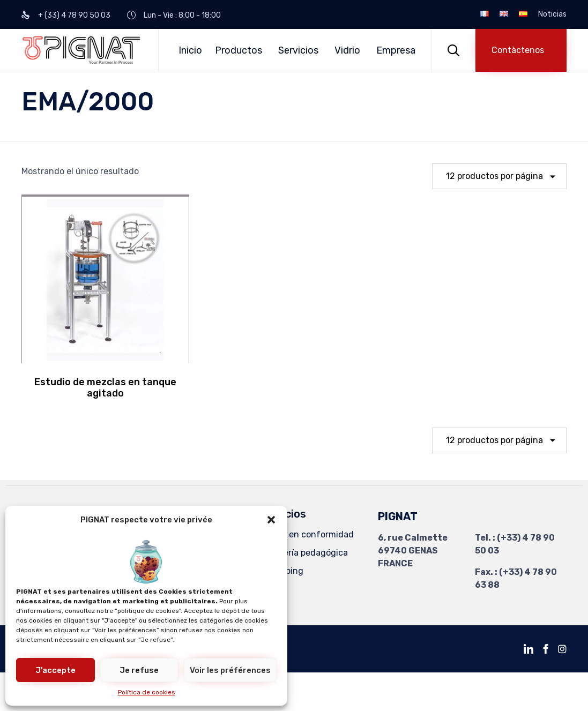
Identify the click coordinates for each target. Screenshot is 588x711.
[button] (271, 520)
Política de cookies (147, 692)
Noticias (552, 14)
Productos (239, 50)
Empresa (396, 50)
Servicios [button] (298, 50)
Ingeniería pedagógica (303, 553)
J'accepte (55, 670)
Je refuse (139, 670)
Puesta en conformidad (306, 534)
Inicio (190, 50)
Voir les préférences (230, 670)
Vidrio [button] (347, 50)
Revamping (281, 571)
